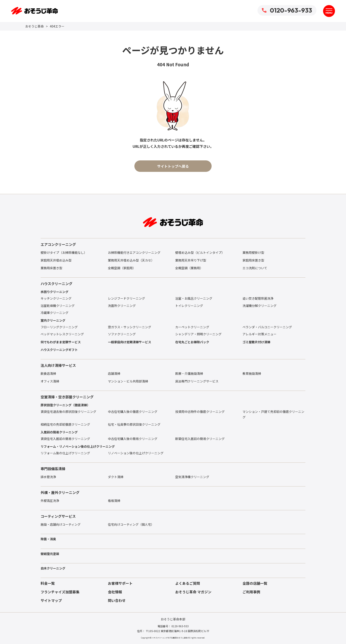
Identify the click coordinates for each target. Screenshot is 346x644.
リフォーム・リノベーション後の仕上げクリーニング (78, 446)
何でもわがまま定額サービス (61, 342)
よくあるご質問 (188, 583)
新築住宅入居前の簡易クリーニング (200, 439)
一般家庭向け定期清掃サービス (130, 342)
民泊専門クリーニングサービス (197, 381)
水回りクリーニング (55, 292)
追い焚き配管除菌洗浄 (258, 298)
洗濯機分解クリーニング (259, 306)
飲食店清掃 (48, 373)
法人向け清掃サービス (58, 365)
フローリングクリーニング (59, 327)
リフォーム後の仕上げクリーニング (65, 453)
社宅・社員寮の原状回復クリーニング (134, 424)
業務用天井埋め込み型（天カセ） (131, 260)
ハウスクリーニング (56, 284)
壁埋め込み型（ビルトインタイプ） (200, 252)
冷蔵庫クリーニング (55, 313)
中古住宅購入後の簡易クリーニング (133, 439)
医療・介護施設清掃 (189, 373)
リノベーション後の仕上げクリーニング (136, 453)
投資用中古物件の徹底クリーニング (200, 412)
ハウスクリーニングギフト (59, 350)
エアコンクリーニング (58, 244)
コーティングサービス (58, 516)
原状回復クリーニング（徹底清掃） (65, 405)
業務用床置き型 (51, 268)
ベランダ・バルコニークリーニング (267, 327)
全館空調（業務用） (189, 268)
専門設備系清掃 (53, 469)
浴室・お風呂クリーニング (194, 298)
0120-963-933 (287, 10)
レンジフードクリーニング (126, 298)
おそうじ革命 (34, 26)
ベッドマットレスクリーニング (62, 334)
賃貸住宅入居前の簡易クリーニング (65, 439)
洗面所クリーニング (122, 306)
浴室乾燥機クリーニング (58, 306)
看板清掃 (114, 501)
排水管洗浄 (48, 477)
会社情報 (115, 592)
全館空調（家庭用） (122, 268)
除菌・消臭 (48, 539)
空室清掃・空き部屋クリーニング (67, 397)
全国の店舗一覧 (255, 583)
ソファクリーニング (122, 334)
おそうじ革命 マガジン (193, 592)
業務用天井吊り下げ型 (191, 260)
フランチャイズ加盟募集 (60, 592)
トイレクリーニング (189, 306)
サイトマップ (51, 600)
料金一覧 (48, 583)
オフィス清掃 (50, 381)
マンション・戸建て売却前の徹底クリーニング (273, 414)
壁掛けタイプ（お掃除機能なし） (64, 252)
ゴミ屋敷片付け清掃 (256, 342)
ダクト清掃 (116, 477)
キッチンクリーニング (56, 298)
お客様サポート (120, 583)
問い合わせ (117, 600)
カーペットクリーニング (192, 327)
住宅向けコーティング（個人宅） (131, 524)
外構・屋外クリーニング (60, 492)
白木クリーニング (53, 568)
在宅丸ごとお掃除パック (192, 342)
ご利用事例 (251, 592)
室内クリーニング (53, 320)
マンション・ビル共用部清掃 (128, 381)
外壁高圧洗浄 (50, 501)
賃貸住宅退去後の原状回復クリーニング (68, 412)
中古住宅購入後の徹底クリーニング (133, 412)
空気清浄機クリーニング (192, 477)
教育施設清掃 (252, 373)
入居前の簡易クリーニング (59, 432)
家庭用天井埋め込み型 (56, 260)
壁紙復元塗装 (50, 554)
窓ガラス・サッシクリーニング (130, 327)
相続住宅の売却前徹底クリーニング (65, 424)
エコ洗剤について (255, 268)
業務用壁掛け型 (253, 252)
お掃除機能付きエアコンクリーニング (134, 252)
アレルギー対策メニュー (259, 334)
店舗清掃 (114, 373)
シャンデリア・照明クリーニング (198, 334)
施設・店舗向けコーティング (61, 524)
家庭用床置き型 (253, 260)
